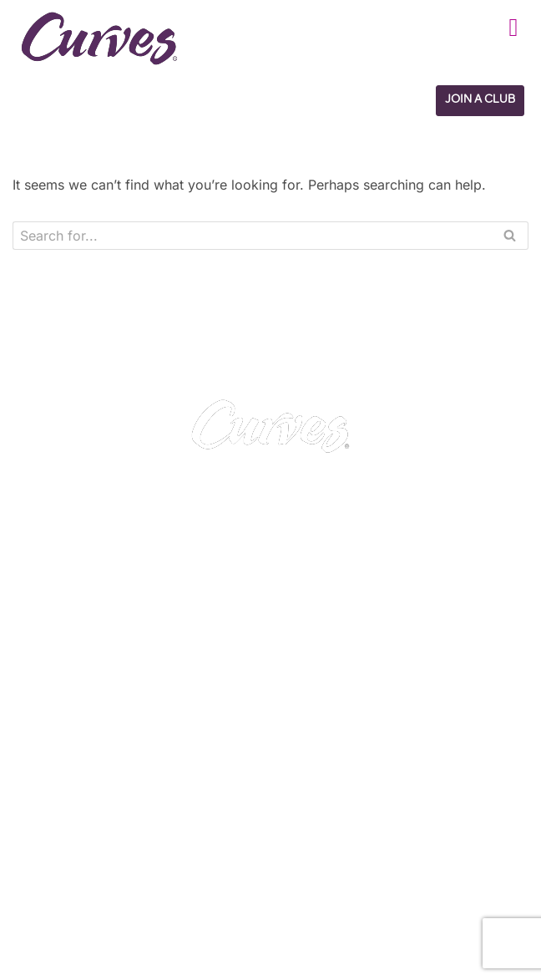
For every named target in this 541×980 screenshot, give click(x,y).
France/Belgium (209, 855)
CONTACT (53, 708)
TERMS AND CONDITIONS (354, 729)
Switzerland (130, 876)
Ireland (136, 855)
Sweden (195, 876)
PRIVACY (298, 708)
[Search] (252, 236)
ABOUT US (55, 751)
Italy (75, 876)
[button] (513, 27)
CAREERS (51, 729)
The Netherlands (66, 919)
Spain (36, 876)
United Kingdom (63, 855)
